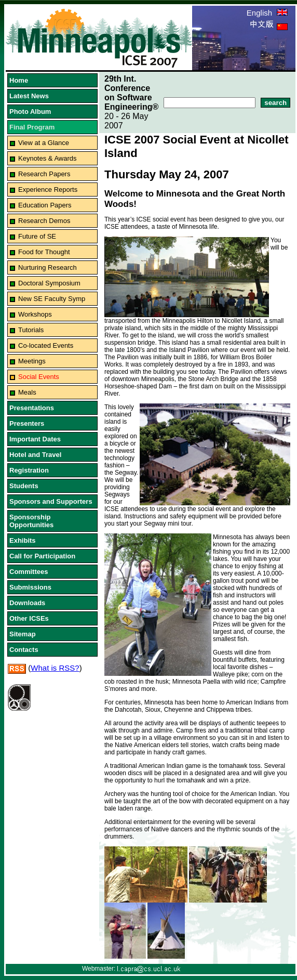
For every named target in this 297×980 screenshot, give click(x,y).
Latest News (29, 96)
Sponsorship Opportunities (31, 521)
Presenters (27, 423)
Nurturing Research (48, 267)
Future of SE (37, 236)
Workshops (35, 314)
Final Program (32, 127)
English (267, 13)
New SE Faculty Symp (52, 299)
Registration (29, 470)
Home (19, 80)
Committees (29, 572)
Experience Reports (48, 190)
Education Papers (45, 205)
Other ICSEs (29, 618)
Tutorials (31, 330)
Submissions (30, 587)
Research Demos (44, 221)
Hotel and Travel (35, 455)
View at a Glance (44, 143)
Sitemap (23, 634)
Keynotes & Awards (48, 158)
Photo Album (30, 112)
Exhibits (23, 540)
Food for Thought (44, 252)
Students (24, 486)
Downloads (27, 603)
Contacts (24, 650)
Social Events (39, 377)
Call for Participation (42, 556)
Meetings (32, 361)
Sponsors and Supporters (51, 501)
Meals (27, 392)
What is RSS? (55, 668)
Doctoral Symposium (49, 283)
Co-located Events (46, 345)
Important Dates (35, 439)
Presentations (32, 408)
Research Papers (44, 174)
